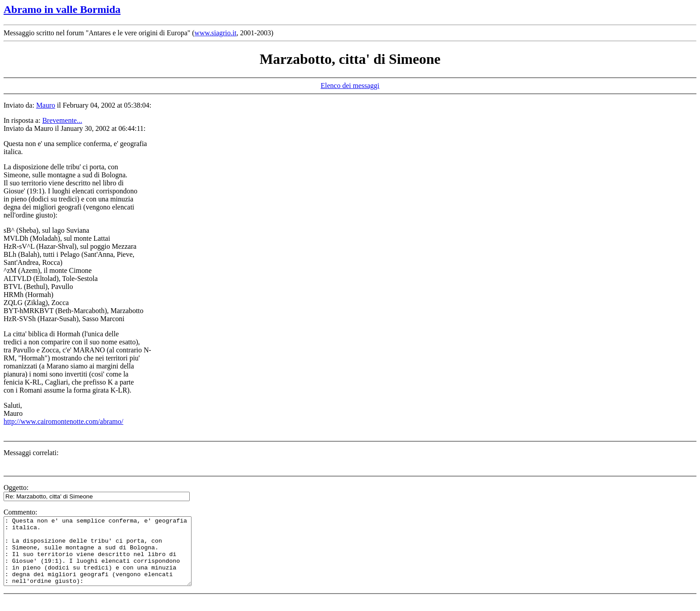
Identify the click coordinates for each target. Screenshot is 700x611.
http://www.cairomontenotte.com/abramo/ (63, 421)
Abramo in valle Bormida (62, 9)
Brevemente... (62, 120)
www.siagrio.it (216, 33)
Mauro (46, 105)
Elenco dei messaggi (350, 86)
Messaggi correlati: (31, 453)
